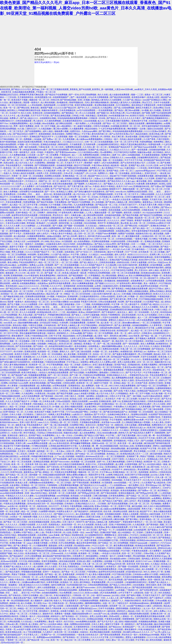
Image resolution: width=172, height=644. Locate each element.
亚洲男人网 (155, 255)
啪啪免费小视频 (62, 131)
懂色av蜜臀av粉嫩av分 (70, 370)
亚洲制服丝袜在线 (142, 186)
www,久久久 (44, 422)
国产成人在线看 (56, 606)
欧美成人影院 (154, 97)
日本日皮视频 (131, 425)
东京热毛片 (97, 370)
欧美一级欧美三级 (156, 580)
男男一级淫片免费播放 (24, 126)
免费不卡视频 (51, 564)
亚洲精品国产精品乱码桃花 (134, 401)
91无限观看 (67, 241)
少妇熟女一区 (96, 412)
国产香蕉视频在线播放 (132, 409)
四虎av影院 (9, 163)
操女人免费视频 (11, 192)
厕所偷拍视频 (162, 176)
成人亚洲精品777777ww (112, 168)
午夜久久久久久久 (76, 158)
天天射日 (22, 451)
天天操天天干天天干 (74, 163)
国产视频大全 (103, 113)
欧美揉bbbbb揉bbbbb (151, 273)
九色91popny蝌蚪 (90, 131)
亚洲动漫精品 (111, 467)
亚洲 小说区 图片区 (9, 307)
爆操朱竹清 (66, 181)
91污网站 (153, 239)
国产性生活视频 (77, 373)
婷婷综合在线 (123, 262)
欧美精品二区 (113, 454)
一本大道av (60, 451)
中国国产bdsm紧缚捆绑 (26, 179)
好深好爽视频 (157, 265)
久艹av (58, 456)
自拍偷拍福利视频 (158, 150)
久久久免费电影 (29, 226)
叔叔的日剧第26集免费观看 (30, 142)
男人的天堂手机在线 (23, 260)
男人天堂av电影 (73, 270)
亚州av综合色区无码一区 (34, 268)
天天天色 (23, 561)
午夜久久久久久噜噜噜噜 (25, 239)
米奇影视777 (82, 574)
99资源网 (32, 255)
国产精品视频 (95, 341)
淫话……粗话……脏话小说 (40, 194)
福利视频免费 (126, 451)
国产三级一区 (76, 375)
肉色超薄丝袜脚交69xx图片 (36, 150)
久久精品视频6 (45, 129)
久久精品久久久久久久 (73, 142)
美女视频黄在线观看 (47, 239)
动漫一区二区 (102, 386)
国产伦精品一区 (41, 346)
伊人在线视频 (98, 202)
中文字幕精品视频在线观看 (151, 299)
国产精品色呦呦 (50, 247)
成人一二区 (77, 155)
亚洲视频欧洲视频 (27, 569)
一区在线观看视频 (105, 110)
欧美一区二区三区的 (55, 147)
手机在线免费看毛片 (28, 262)
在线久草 (12, 257)
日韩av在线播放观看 (108, 302)
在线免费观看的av (85, 244)
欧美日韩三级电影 (156, 428)
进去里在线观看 (129, 315)
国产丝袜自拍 (158, 349)
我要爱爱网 (160, 433)
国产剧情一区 (81, 349)
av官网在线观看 (60, 386)
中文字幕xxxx (73, 362)
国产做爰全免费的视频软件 (45, 257)
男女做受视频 (49, 270)
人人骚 (125, 207)
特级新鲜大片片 (51, 391)
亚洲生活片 (130, 184)
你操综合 (52, 333)
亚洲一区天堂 (28, 501)
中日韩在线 (34, 144)
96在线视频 (117, 480)
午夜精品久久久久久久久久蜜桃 (20, 496)
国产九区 (4, 509)
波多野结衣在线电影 (150, 286)
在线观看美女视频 (48, 118)
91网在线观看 (14, 622)
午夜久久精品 (162, 310)
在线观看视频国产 (61, 97)
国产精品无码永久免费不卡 (25, 134)
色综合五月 (46, 407)
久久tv (160, 260)
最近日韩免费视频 (148, 296)
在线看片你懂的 (125, 556)
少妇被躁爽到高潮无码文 (108, 144)
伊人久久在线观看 (88, 113)
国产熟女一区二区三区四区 (115, 123)
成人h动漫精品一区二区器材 (131, 532)
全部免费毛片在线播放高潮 (32, 192)
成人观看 (120, 464)
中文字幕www (16, 540)
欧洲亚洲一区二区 (38, 365)
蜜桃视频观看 (143, 517)
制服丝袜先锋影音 (50, 110)
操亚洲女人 (12, 110)
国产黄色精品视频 (68, 100)
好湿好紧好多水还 (134, 572)
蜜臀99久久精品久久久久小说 (122, 320)
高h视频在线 (62, 102)
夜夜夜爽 (78, 527)
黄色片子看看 (40, 260)
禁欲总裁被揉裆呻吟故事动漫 (140, 257)
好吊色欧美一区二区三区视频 (152, 252)
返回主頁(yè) (40, 62)
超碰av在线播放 (54, 236)
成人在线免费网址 (88, 433)
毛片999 (5, 611)
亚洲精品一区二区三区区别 (34, 485)
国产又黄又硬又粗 (97, 171)
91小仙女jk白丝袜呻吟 (153, 213)
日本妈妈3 (30, 367)
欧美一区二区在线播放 (34, 176)
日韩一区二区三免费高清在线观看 (104, 349)
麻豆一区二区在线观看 (139, 312)
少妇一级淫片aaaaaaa (101, 595)
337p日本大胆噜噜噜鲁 (99, 97)
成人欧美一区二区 (88, 189)
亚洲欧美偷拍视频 (78, 357)
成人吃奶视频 (106, 391)
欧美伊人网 (105, 357)
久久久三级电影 (71, 367)
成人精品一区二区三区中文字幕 (24, 205)
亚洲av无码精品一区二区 (109, 218)
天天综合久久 (32, 181)
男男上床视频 (127, 218)
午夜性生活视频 (36, 325)
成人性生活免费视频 (50, 249)
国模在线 (119, 425)
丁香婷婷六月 (132, 590)
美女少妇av (56, 241)
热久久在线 (103, 95)
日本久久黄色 (165, 315)
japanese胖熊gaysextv (146, 171)
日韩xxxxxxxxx (103, 388)
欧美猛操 (77, 331)
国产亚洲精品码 (62, 341)
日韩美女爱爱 (69, 383)
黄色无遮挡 (151, 585)
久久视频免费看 (77, 129)
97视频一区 (23, 144)
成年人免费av (64, 278)
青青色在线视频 (59, 488)
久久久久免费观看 (30, 304)
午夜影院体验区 (105, 407)
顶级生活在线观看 (137, 123)
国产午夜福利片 (109, 312)
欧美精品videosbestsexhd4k (150, 540)
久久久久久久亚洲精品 (54, 317)
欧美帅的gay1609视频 (150, 635)
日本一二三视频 (139, 244)
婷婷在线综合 (130, 470)
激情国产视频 (47, 108)
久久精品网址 (107, 108)
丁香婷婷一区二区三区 (16, 640)
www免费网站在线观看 (38, 443)
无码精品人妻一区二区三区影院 (64, 422)
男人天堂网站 (104, 378)
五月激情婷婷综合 (26, 97)
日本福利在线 (50, 325)
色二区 (46, 349)
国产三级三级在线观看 (81, 352)
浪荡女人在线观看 (131, 514)
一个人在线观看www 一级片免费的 (124, 485)
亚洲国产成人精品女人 (99, 150)
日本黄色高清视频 (124, 239)
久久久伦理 (42, 525)
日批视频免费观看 (81, 181)
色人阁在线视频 (48, 102)
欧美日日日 (91, 425)
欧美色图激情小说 (44, 97)
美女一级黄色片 (27, 244)
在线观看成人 (95, 346)
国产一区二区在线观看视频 (38, 218)
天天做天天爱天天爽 (148, 205)
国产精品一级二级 (149, 336)
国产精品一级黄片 (28, 509)
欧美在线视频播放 (129, 490)
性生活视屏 (15, 511)
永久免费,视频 (53, 470)
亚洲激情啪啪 (17, 276)
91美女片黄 (17, 433)
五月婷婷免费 (90, 144)
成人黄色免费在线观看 (93, 215)
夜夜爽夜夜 (144, 265)
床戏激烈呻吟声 (93, 312)
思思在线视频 (115, 210)
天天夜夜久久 (89, 260)
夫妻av (97, 179)
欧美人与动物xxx (47, 530)
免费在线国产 (115, 522)
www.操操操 (103, 189)
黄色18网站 (13, 262)
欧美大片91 (91, 464)
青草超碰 (31, 223)
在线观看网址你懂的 (79, 160)
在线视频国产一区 (26, 370)
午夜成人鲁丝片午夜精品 (104, 186)
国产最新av (153, 530)
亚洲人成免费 (20, 310)
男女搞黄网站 (144, 470)
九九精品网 (52, 223)
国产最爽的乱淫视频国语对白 (156, 118)
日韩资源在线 (46, 215)
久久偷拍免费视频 (53, 121)
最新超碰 (10, 273)
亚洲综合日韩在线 (90, 331)
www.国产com (100, 614)
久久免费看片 (29, 186)
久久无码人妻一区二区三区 (95, 147)
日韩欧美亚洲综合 (32, 627)
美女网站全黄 (32, 168)
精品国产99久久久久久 (98, 176)
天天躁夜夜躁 (86, 449)
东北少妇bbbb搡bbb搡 (58, 328)
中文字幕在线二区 (32, 220)
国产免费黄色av (128, 598)
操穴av (88, 186)
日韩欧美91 (106, 155)
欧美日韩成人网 (118, 113)
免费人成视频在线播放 (138, 291)
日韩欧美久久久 (117, 158)
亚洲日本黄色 (37, 338)
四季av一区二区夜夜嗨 (86, 451)
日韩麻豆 (66, 477)
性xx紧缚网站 (106, 152)
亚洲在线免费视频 (8, 129)
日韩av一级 (39, 307)
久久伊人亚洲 (152, 165)
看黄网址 (167, 498)
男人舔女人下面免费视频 (70, 564)
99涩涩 (104, 315)
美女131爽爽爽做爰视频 (140, 276)
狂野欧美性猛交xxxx (88, 608)
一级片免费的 (80, 123)
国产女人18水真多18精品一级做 (153, 464)
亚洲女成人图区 (84, 561)
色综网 (7, 276)
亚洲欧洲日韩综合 (34, 409)
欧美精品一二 (17, 391)
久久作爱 (152, 451)
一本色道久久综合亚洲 (121, 199)
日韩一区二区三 (127, 171)
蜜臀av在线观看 (7, 213)
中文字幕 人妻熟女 (79, 255)
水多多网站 (114, 352)
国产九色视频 (147, 441)
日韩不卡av (34, 490)
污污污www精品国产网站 (77, 412)
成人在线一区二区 (138, 223)
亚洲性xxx (87, 365)
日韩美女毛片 (87, 179)
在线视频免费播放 (28, 283)
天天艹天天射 (131, 252)
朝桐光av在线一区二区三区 (112, 226)
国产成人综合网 (70, 236)
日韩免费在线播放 (128, 317)
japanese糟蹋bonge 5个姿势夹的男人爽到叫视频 (103, 519)
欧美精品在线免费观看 (59, 373)
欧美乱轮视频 (44, 509)
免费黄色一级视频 (140, 199)
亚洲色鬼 (55, 611)
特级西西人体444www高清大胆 (90, 456)
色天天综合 (144, 346)
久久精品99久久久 (94, 184)
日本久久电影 (79, 378)
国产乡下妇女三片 (84, 252)
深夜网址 (84, 362)
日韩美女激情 (43, 197)
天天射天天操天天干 (128, 205)
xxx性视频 (120, 590)
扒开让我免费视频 (88, 95)
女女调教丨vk (46, 289)
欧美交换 (162, 357)
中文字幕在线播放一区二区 (156, 373)
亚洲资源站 (103, 116)
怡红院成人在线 (127, 446)
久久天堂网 (150, 179)
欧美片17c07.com (124, 186)
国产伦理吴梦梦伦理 (149, 590)
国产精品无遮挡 (59, 441)
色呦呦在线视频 (72, 179)
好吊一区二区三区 (24, 228)
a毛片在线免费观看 (111, 163)
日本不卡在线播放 (107, 608)
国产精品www (115, 627)
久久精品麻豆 (131, 407)
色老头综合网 (36, 349)
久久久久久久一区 (28, 637)
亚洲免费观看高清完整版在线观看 (125, 310)
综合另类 (59, 396)
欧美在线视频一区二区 (16, 480)
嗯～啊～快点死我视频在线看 (105, 446)
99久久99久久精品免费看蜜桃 (122, 386)
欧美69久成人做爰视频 (22, 189)
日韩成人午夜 (78, 116)
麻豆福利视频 (133, 449)
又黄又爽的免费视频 (116, 462)
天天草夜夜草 (26, 404)
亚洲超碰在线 (134, 365)
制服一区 (163, 393)
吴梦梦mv (14, 509)
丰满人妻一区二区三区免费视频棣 (72, 171)
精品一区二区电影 (73, 365)
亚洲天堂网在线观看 (84, 105)
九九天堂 (155, 312)
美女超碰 (4, 118)
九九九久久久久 (131, 346)
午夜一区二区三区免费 (127, 399)
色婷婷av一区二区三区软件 (160, 352)
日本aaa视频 (76, 333)
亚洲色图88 (39, 564)
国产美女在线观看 (90, 207)
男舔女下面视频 (147, 456)
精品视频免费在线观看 (14, 409)
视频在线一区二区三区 (40, 100)
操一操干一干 (20, 299)
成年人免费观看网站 (52, 228)
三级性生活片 (31, 129)
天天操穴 (153, 538)
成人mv (101, 121)
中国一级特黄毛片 (22, 152)
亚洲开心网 (122, 296)
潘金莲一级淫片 (56, 622)
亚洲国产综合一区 (106, 425)
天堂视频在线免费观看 (79, 391)
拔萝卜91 (117, 155)
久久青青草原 (156, 325)
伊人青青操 (105, 137)
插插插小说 (15, 603)
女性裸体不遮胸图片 (90, 328)
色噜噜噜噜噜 (129, 619)
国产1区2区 (155, 399)
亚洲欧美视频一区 (18, 543)
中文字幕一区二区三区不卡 (127, 194)
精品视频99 (72, 312)
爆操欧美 (168, 640)
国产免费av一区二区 (52, 139)
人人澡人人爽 (32, 184)
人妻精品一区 (127, 616)
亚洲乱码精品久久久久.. (118, 375)
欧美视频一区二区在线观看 (141, 412)
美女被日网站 (91, 407)
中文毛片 (134, 535)
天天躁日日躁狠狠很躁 (133, 577)
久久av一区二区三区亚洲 (104, 488)
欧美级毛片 (112, 567)
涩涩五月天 (165, 210)
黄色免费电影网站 (48, 276)
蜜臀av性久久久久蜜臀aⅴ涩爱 (103, 362)
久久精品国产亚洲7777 (40, 441)
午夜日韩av (97, 165)
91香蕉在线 (13, 249)
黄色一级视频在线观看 (158, 181)
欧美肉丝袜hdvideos (9, 422)
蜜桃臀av (118, 517)
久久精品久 (94, 255)
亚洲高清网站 (44, 255)
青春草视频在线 (76, 102)
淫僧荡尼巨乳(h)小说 (139, 375)
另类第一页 (17, 176)
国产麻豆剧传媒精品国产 (11, 635)
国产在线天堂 (60, 186)
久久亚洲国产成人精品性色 (154, 483)
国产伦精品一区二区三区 (152, 189)
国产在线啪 (38, 278)
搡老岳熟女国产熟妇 (23, 598)
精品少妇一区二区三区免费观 (117, 359)
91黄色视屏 (63, 160)
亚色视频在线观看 (113, 514)
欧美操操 (75, 496)
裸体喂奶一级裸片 (93, 163)
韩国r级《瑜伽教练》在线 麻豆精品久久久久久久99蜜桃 (25, 585)
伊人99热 (45, 241)
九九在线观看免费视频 (84, 205)
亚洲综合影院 (12, 278)
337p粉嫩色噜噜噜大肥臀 (70, 207)
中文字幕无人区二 (32, 635)
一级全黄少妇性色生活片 (88, 635)
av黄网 (167, 123)
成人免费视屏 (88, 386)
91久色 (140, 315)
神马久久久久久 (40, 380)
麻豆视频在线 (16, 102)
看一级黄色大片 (37, 359)
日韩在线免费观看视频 (98, 585)
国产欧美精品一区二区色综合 (75, 616)
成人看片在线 (153, 467)
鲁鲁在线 (35, 108)
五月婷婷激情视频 (71, 210)
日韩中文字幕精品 (135, 462)
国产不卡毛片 (16, 234)
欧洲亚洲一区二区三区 (130, 126)
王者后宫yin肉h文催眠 (16, 223)
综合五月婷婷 (69, 244)
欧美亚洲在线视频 (85, 286)
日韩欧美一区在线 (97, 118)
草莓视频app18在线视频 (106, 338)
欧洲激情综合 (162, 344)
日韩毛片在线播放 (102, 126)
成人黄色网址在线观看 (69, 420)
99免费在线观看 (25, 257)
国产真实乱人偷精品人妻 (117, 202)
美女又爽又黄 (118, 137)
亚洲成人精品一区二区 (154, 367)
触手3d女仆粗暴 (76, 459)
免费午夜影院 (40, 598)
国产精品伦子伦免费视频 (57, 95)
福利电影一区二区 (45, 451)
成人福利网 (39, 567)
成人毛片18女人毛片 (25, 163)
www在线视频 (90, 121)
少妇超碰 (38, 139)
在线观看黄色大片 (73, 291)
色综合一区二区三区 (102, 354)
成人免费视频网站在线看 (123, 378)
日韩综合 (64, 391)
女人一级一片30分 (65, 435)
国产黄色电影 (124, 244)
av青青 (98, 286)
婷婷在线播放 (34, 561)
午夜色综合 (20, 580)
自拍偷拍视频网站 (52, 113)
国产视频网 (80, 184)
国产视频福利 (122, 428)
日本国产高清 (142, 383)
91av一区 (48, 438)
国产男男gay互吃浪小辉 (89, 493)
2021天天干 (54, 506)
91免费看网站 (92, 373)
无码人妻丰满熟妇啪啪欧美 (97, 102)
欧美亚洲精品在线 (93, 158)
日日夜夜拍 (162, 338)
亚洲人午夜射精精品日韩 (37, 336)
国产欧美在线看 (24, 514)
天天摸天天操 (156, 199)
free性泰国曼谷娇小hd (119, 116)
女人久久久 (136, 359)
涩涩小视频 (69, 349)
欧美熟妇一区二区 (9, 294)
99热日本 (55, 100)
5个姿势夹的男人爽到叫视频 (71, 213)
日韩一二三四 (12, 244)
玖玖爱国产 (88, 310)
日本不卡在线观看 (162, 102)
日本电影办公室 (62, 501)
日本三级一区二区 (75, 540)
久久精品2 (155, 346)
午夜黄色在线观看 (134, 370)
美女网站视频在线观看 (105, 105)
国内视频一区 (36, 475)
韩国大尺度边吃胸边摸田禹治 (134, 144)
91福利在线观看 (118, 241)
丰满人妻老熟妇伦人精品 (129, 569)
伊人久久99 (91, 173)
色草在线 (159, 202)
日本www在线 (58, 553)
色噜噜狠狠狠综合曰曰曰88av (29, 171)
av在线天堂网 (31, 378)
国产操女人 (77, 315)
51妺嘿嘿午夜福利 (92, 404)
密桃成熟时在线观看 (27, 535)
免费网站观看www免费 (134, 420)
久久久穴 (23, 249)
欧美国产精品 (34, 199)
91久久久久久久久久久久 (39, 519)
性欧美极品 (91, 116)
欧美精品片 (74, 328)
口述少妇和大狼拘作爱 (96, 220)
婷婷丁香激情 (127, 220)
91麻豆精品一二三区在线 (136, 168)
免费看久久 (95, 168)
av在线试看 (25, 456)
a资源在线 (139, 593)
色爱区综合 (75, 131)
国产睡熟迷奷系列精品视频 (77, 168)
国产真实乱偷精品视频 (61, 116)
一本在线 (158, 509)
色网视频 (28, 139)
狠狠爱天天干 (115, 189)
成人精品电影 (20, 236)
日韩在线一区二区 (30, 577)
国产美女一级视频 (70, 199)
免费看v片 (14, 118)
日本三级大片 (69, 522)
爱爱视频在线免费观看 (114, 370)
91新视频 (115, 126)
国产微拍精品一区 (70, 113)
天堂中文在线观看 (111, 317)
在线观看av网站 (123, 231)
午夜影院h (50, 152)
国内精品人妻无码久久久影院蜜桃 (107, 100)
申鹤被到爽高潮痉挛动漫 (29, 110)
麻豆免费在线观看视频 (124, 546)
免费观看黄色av (86, 590)
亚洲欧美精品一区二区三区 (75, 176)
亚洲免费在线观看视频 (36, 296)
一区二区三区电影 (63, 483)
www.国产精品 (92, 532)
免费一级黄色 (165, 249)
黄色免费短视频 (118, 449)
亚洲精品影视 (105, 401)
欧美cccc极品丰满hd (62, 289)
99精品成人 (53, 344)
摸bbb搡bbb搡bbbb (18, 199)
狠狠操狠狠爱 (36, 247)
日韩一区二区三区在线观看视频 (99, 142)
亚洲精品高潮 (113, 223)
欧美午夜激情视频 (8, 142)
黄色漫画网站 (6, 260)
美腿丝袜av (105, 601)
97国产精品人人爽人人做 (32, 207)
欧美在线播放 (81, 346)
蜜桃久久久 (65, 352)
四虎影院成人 (55, 525)
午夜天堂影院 (163, 139)
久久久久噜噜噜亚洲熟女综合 (13, 519)
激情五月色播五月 (144, 108)
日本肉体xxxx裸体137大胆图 (146, 574)
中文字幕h (126, 551)
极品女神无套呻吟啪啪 (87, 543)
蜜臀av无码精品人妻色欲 (161, 291)
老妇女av (9, 239)
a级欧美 (15, 283)
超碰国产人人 (118, 601)
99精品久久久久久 (111, 430)
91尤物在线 (72, 488)
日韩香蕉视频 (38, 362)
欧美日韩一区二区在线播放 (86, 249)
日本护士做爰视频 (139, 262)
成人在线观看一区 (150, 569)
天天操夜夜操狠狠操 (151, 155)
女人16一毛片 (150, 608)
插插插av (89, 414)
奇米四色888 (11, 286)
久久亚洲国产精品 (152, 302)
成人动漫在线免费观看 (120, 95)
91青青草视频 (131, 464)
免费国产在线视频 (126, 234)
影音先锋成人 (138, 173)
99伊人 (7, 189)
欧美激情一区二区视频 (48, 352)
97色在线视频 (56, 349)
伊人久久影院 (50, 160)
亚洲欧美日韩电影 (159, 226)
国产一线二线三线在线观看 (110, 344)
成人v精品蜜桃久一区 (67, 126)
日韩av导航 (67, 205)
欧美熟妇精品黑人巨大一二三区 (52, 312)
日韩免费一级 (75, 197)
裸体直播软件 (18, 336)
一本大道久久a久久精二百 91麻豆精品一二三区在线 (134, 249)
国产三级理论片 (94, 317)
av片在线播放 (11, 270)
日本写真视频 (101, 320)
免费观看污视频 (73, 320)
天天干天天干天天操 (40, 116)
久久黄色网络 (104, 480)
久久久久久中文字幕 (100, 637)
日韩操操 (43, 205)
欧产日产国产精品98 (60, 189)
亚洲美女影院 (56, 173)
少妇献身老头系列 (54, 244)
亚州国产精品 (113, 171)
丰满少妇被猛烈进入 (53, 142)
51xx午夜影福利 (134, 113)
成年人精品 (48, 131)
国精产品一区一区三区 (49, 181)
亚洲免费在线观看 (16, 530)
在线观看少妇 (65, 257)
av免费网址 (157, 498)
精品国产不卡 (146, 511)
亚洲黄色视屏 (30, 234)
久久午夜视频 (108, 179)
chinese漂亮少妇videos (51, 627)
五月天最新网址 (123, 105)
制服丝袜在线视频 (81, 289)
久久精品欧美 (53, 598)
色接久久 (8, 173)
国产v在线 (118, 391)
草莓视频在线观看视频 (32, 572)
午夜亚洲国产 (6, 299)
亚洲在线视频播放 (57, 320)
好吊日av (153, 262)
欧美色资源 (41, 430)
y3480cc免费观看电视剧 (11, 590)
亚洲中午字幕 (59, 412)
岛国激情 (100, 228)
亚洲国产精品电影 (79, 341)
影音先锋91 (124, 535)
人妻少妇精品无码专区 (138, 538)
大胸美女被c (76, 215)
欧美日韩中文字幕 (147, 260)
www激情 (94, 401)
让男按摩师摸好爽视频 (69, 485)
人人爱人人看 (78, 359)
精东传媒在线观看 (98, 181)
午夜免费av (164, 239)
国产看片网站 (105, 131)
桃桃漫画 (16, 207)
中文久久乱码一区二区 (102, 546)
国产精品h (5, 268)
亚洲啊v (5, 383)
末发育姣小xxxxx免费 (159, 121)
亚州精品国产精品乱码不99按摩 (125, 357)
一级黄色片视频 (141, 239)
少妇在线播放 (139, 585)
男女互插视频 (140, 451)
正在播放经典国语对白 (73, 121)
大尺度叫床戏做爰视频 (53, 548)
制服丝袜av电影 (145, 152)
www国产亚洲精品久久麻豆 (47, 498)
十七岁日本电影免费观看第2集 (113, 129)
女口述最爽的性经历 (94, 535)
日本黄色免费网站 (117, 496)
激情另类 (128, 213)
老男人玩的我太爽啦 (127, 362)
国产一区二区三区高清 (58, 375)
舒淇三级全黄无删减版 (103, 365)
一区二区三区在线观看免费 (149, 627)
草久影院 (162, 449)
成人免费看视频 (79, 278)
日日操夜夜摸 (16, 197)
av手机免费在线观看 (155, 281)
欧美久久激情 (128, 380)
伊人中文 (75, 189)
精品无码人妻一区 (55, 294)
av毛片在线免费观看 (86, 110)
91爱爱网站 (40, 163)
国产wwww (39, 590)
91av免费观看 (84, 467)
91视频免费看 (30, 197)
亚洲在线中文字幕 (140, 121)
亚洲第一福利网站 (87, 396)
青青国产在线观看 (143, 220)
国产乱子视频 (14, 304)
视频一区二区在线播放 (79, 137)
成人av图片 (116, 577)
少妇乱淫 (95, 108)
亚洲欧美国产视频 (108, 532)
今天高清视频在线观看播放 (158, 116)
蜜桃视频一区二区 (55, 163)
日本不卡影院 (118, 459)
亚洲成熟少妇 (30, 357)
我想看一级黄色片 (32, 102)
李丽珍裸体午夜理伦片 (133, 522)
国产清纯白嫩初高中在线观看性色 (90, 192)
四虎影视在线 (12, 637)
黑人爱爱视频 (45, 168)
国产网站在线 (24, 108)
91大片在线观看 (71, 608)
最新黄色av (148, 202)
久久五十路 (86, 370)
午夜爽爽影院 (114, 315)
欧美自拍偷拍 (59, 134)
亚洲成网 (49, 265)
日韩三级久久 (71, 396)
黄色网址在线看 (120, 511)
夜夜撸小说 (15, 582)
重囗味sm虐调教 (133, 110)
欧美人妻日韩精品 (82, 582)
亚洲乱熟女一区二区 (19, 490)
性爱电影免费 (155, 144)
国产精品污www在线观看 (146, 147)
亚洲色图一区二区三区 (10, 501)
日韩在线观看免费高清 (142, 294)
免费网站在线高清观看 (137, 192)
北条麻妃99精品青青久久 (119, 414)
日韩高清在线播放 (108, 262)
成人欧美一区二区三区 (111, 323)
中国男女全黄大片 (65, 511)
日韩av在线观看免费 (19, 331)
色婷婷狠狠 (144, 472)
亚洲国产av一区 (49, 635)
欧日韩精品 (159, 152)
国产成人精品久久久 (29, 118)
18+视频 (145, 110)
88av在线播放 (49, 123)
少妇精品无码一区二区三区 (154, 236)
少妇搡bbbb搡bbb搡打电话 (33, 582)
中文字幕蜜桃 (116, 420)
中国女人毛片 (134, 441)
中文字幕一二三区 (64, 527)
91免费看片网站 (77, 425)
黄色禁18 (60, 270)
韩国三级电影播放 (65, 268)
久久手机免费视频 (9, 315)
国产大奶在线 (53, 467)
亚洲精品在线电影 (49, 144)
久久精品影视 (16, 627)
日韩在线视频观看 (24, 121)
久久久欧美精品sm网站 (89, 152)
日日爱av (20, 184)
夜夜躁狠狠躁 (45, 134)
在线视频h (40, 244)
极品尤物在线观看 (162, 624)
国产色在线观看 (60, 459)
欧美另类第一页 (69, 525)
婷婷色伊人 (157, 488)
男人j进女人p (100, 257)
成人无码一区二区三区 (84, 234)
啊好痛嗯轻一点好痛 (137, 129)
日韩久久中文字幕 (61, 388)
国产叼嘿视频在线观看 (45, 165)
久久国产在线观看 (49, 220)
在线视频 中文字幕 (113, 561)
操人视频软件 (37, 601)
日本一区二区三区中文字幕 (127, 142)
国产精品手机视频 (135, 179)
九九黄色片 (48, 632)
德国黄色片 (120, 179)
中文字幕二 (111, 435)
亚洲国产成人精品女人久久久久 (96, 270)
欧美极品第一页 (25, 564)
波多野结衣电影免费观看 (60, 283)
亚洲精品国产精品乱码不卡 (42, 137)
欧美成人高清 (34, 299)
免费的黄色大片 (7, 121)
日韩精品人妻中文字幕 (133, 548)
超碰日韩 (48, 601)
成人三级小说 (18, 420)
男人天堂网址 (154, 207)
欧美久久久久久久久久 (138, 255)
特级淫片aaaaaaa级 (139, 543)
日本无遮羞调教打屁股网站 (118, 121)
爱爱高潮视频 (122, 608)
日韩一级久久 (128, 328)
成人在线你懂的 (83, 514)
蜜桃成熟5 (104, 373)
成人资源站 (34, 624)
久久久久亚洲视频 (75, 569)
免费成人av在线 (37, 265)
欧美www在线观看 (9, 561)
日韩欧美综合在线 (108, 331)
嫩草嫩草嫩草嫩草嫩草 (29, 417)
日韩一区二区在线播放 (14, 367)
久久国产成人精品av (132, 100)
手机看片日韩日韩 (54, 532)
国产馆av (165, 207)
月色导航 (45, 286)
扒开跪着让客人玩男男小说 (112, 197)
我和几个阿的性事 (54, 608)
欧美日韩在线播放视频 (63, 184)
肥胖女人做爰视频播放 (136, 637)
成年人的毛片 (43, 234)
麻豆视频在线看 (133, 236)
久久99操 (38, 228)
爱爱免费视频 (145, 425)
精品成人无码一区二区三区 (85, 231)
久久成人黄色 (158, 422)
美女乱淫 (115, 388)
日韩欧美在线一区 (150, 210)
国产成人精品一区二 (16, 160)
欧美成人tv (51, 268)
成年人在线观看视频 (47, 587)
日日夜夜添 (42, 477)
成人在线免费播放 (82, 241)
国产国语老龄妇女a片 (48, 378)
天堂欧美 (23, 624)
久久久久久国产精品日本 (65, 108)
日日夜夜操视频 (102, 310)
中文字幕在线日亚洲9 (160, 517)
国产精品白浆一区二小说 (107, 205)
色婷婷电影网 (50, 105)
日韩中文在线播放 (31, 595)
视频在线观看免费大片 (82, 614)
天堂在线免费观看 (14, 202)
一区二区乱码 (21, 454)
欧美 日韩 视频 (165, 585)
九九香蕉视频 (62, 137)
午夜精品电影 (164, 296)
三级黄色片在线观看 (34, 391)
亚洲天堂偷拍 (155, 168)
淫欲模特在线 (88, 320)
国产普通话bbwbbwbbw (66, 152)
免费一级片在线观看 (28, 147)
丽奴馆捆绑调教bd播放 (29, 323)
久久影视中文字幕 (65, 105)
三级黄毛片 (154, 543)
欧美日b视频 (148, 601)
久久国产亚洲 (45, 184)
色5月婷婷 (18, 352)
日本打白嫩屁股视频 (135, 197)
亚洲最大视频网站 (150, 365)
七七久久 (165, 467)
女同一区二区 (14, 158)
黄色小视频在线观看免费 (117, 527)
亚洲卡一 (47, 572)
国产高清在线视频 (24, 346)
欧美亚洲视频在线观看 (40, 522)
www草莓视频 (63, 496)
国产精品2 (119, 110)
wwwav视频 (131, 158)
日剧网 (33, 331)
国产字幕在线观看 (81, 483)
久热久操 (69, 218)
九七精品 (14, 467)
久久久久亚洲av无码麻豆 (155, 131)
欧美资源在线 (49, 527)
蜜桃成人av (123, 276)
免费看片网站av (73, 134)
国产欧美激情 (32, 530)
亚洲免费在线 (10, 194)
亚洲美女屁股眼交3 (20, 328)
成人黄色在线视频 (154, 640)
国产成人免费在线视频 (61, 231)
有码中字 (102, 223)
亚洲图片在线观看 (28, 525)
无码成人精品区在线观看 (131, 139)
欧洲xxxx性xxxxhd (83, 268)
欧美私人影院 (165, 184)
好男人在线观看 (66, 546)
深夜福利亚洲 (57, 218)
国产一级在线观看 (79, 97)
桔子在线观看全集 (45, 186)
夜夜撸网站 (47, 388)
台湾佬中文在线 (51, 619)
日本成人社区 (20, 241)
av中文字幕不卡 (147, 477)
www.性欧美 (134, 336)
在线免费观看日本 (20, 441)
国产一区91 (74, 95)
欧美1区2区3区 (66, 344)
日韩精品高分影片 (16, 181)
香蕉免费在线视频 (153, 577)
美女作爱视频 (57, 504)
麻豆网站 (123, 336)
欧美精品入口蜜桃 (42, 189)
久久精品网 (111, 265)
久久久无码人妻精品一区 (50, 517)
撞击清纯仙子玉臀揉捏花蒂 (144, 105)
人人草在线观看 (35, 105)
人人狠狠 (10, 580)
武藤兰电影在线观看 (46, 569)
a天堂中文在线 (159, 220)
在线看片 (138, 213)
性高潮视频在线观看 (101, 304)
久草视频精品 (95, 276)
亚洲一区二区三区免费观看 (94, 438)
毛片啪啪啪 (156, 504)
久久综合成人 (92, 226)
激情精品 (78, 344)
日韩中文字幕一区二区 (105, 239)
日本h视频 (126, 294)
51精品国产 (80, 173)
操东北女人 (123, 312)
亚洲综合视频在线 (127, 493)
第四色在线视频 (36, 438)
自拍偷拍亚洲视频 (65, 165)
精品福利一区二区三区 (20, 210)
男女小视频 (5, 252)
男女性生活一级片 (61, 215)
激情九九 (83, 236)
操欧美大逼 (21, 425)
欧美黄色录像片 (139, 97)
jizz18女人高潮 (157, 475)
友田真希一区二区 (57, 493)
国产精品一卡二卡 (107, 530)
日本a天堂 (68, 173)
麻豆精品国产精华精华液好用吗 (150, 268)
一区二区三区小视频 (69, 262)
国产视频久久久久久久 (114, 184)
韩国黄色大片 (100, 611)
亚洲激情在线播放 (144, 446)
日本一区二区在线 (90, 197)
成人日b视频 (156, 110)
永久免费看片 (156, 551)
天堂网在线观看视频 (101, 241)
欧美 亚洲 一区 (125, 443)
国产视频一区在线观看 (74, 226)
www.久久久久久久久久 (29, 286)
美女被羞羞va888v (83, 546)
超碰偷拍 (120, 488)
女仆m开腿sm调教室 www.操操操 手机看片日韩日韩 (74, 302)
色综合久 (43, 373)
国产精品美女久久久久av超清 (94, 485)
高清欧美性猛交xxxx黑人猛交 (84, 480)
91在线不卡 (15, 113)
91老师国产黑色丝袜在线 (39, 310)
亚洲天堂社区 (151, 173)
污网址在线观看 (147, 194)
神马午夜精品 (30, 433)
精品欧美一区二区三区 (145, 218)
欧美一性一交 (10, 108)
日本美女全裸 (49, 401)
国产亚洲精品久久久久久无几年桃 (16, 527)
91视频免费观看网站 (19, 123)
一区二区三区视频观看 (151, 323)
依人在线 (67, 532)
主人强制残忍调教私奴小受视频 (136, 422)
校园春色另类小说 (144, 234)
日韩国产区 (36, 354)
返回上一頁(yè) (52, 62)
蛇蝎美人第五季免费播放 (60, 414)
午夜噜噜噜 (29, 165)
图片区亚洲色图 (116, 580)
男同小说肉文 (77, 281)
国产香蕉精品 (118, 289)
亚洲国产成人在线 (137, 165)
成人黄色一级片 (102, 336)
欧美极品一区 (90, 344)
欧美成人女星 (76, 399)
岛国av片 (83, 199)
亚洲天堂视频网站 (163, 257)
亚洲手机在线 (65, 359)
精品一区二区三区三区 (49, 262)
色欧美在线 (62, 276)
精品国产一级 (108, 341)
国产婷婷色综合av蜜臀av (110, 307)
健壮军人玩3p (42, 367)
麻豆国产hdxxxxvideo (137, 417)
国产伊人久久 (84, 108)
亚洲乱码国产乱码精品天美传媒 (153, 137)
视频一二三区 (137, 95)
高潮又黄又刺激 (94, 517)
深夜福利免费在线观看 (110, 328)
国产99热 (157, 407)
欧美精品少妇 (50, 278)
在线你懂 (63, 220)
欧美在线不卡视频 (20, 100)
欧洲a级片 (41, 223)
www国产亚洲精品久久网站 (155, 100)
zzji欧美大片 (78, 414)
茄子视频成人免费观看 (146, 338)
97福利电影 (96, 289)
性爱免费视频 (146, 142)
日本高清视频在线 (68, 110)
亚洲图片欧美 (148, 310)
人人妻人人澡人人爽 (66, 587)
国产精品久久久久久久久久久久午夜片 (124, 118)
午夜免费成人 (123, 477)
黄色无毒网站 (135, 202)
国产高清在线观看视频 (118, 504)
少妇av (106, 158)
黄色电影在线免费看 (63, 194)
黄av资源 (124, 223)
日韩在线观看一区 (135, 241)
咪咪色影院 (63, 144)
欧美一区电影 (38, 152)
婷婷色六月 (123, 433)
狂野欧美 (95, 137)
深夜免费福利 (152, 184)
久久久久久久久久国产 (11, 186)
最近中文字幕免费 (82, 165)
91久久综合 (156, 480)
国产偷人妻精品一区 (44, 472)
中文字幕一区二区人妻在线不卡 (144, 278)
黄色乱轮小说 (6, 126)
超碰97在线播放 (85, 126)
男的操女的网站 (77, 603)
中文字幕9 (107, 498)
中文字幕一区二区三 (139, 527)
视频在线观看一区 (131, 189)
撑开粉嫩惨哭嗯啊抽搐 (20, 231)
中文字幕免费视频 (55, 365)
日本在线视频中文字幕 (108, 540)
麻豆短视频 (142, 181)
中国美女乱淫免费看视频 (99, 273)
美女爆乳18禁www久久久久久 (88, 430)
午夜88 (41, 147)
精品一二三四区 (86, 367)
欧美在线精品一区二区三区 (37, 302)
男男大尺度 (133, 299)
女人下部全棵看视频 (33, 632)
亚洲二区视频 (84, 100)
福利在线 (112, 611)
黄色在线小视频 (20, 325)
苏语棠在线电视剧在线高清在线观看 (79, 559)
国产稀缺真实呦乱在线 (14, 296)
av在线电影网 (34, 241)
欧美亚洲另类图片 (28, 559)
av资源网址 (23, 265)
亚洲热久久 (66, 598)
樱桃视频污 (34, 158)
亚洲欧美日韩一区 (159, 614)
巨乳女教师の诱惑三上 (94, 399)
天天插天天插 (113, 438)
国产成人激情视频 (123, 325)
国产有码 (110, 192)
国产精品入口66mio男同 (105, 244)
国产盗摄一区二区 (53, 273)
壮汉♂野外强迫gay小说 (124, 268)
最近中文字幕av (156, 289)
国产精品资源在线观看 (120, 97)
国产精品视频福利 (79, 150)
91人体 (24, 158)
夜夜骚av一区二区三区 (71, 260)
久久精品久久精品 (114, 228)
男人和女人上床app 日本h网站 (14, 320)
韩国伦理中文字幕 (97, 475)
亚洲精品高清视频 (153, 241)
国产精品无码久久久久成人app (121, 181)
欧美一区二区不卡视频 (46, 126)
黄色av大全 (85, 580)
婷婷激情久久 (63, 333)
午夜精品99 (65, 155)
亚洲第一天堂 (99, 598)
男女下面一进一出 (23, 428)
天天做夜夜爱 (76, 144)
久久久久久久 (114, 220)
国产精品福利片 (82, 511)
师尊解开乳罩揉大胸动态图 (32, 95)
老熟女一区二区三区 (154, 95)
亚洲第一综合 (79, 532)
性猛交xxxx (163, 262)
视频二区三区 (166, 525)
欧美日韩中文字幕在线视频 (138, 475)
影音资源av (100, 527)
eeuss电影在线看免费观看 (12, 493)
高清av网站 (158, 108)
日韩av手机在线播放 (94, 281)
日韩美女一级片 (111, 139)
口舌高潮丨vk (33, 155)
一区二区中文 (134, 483)
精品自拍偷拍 (91, 129)
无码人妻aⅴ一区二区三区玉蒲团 (120, 640)
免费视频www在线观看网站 (42, 483)
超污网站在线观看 (64, 123)
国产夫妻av (156, 186)
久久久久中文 (10, 116)
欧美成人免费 (91, 307)
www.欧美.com (10, 323)
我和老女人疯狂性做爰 (25, 430)
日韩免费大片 (79, 556)
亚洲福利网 (73, 296)
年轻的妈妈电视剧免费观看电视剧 (73, 118)
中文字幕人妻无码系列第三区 (95, 134)
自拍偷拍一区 (60, 158)
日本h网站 (22, 194)
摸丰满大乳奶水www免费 (99, 236)
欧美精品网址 (40, 470)
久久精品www (159, 228)
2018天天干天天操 (147, 438)
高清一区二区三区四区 (24, 291)
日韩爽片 (42, 213)
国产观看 (146, 113)
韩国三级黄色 (85, 488)
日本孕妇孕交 (87, 567)
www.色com (121, 192)
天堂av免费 (13, 477)
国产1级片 (165, 359)
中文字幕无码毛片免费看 (125, 152)
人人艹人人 (38, 619)
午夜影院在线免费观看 (56, 362)
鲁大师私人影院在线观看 (30, 270)
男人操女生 (39, 121)
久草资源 (54, 543)
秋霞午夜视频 (95, 160)
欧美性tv (154, 472)
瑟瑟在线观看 (134, 509)
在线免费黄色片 (138, 281)
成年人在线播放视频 (131, 155)
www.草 (35, 289)
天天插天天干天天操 (26, 399)
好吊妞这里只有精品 (49, 323)
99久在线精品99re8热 (82, 598)
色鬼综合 (56, 572)
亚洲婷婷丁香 (16, 150)
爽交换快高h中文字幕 (145, 328)
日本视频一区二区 (59, 197)
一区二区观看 (57, 252)
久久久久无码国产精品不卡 (38, 252)
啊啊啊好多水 (111, 535)
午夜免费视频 (51, 207)
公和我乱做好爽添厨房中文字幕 (63, 446)
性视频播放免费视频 (38, 375)
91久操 (21, 129)
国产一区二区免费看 (50, 155)
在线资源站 (70, 252)
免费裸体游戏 (26, 548)
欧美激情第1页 (82, 428)
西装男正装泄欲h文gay (103, 417)
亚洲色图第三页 (85, 354)
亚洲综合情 (38, 113)
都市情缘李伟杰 (86, 380)
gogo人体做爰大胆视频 (85, 393)
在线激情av (42, 283)
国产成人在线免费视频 (124, 108)
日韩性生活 (45, 488)
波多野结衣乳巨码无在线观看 (25, 215)
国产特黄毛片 (41, 315)
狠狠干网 (106, 289)
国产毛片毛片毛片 (134, 373)
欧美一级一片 (118, 236)
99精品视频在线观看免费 (137, 289)
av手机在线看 (7, 354)
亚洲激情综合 (75, 386)
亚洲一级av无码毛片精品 (36, 493)
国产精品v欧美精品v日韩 (86, 409)
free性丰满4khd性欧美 (69, 247)
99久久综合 (19, 553)
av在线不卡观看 (24, 629)
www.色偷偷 (55, 535)
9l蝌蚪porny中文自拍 (59, 399)
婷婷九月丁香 (165, 380)
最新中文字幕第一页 (19, 247)
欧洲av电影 (11, 514)
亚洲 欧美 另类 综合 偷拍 (37, 464)
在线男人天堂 (43, 173)
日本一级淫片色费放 (48, 304)
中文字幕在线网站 (89, 325)
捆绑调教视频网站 (155, 123)
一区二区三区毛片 (16, 131)
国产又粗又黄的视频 (127, 435)
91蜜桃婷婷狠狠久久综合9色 (51, 179)
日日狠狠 (102, 504)
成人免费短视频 (44, 386)
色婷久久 (127, 228)
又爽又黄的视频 (100, 496)
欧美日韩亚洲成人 (30, 373)
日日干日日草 (85, 417)
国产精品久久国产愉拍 (95, 435)
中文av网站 (58, 168)
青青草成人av (140, 352)
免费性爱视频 (112, 247)
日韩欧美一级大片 (108, 556)
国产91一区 (43, 559)
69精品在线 (119, 475)
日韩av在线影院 (108, 296)
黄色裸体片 (93, 357)
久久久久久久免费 (12, 226)
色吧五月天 (90, 228)
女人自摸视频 (77, 223)
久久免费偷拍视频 (18, 155)
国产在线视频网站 (34, 131)
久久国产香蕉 (150, 139)
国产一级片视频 (134, 396)
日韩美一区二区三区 (116, 257)
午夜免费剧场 (61, 202)
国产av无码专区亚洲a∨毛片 (122, 134)
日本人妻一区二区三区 (140, 504)
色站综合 (126, 307)
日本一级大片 (77, 307)
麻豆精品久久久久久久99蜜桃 (94, 210)
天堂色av (95, 391)
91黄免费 (140, 184)
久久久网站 (107, 517)
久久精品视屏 (50, 171)
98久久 (143, 207)
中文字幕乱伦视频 (89, 551)
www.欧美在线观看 (100, 606)
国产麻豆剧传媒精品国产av (116, 412)
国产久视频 (58, 226)
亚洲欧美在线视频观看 (47, 331)
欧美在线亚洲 (63, 443)
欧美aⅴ (82, 312)
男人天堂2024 (141, 270)
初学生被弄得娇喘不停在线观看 (156, 126)
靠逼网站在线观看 (73, 310)
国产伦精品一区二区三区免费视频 (98, 333)
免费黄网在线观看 (74, 147)
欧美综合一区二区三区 (14, 168)
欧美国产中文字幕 (149, 449)
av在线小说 (13, 506)
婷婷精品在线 (151, 548)
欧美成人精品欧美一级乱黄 (115, 165)
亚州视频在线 (120, 441)
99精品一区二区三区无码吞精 (13, 105)
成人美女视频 (24, 116)
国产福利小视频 (134, 595)
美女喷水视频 (132, 137)
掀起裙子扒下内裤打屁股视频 (123, 176)
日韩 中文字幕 (55, 336)
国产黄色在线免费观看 (59, 150)
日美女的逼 (161, 456)
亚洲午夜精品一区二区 (26, 213)
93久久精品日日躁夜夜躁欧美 (71, 464)
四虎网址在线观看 (53, 176)
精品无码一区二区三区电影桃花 (130, 341)
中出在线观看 (52, 590)
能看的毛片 (104, 249)
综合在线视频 (90, 223)
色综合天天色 (66, 249)
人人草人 (89, 213)
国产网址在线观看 (35, 160)
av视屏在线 (106, 470)
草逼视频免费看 (99, 582)
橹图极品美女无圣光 (9, 95)
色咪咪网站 (159, 142)
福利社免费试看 (26, 307)
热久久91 (82, 619)
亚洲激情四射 (70, 286)
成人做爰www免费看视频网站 (90, 139)
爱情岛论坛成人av (138, 428)
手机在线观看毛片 (14, 165)
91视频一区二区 (100, 352)
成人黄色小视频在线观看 (72, 407)
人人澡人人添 (56, 367)
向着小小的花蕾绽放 (38, 320)
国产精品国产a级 (19, 375)
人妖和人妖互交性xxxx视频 (82, 338)
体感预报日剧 (127, 352)
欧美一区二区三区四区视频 (103, 428)
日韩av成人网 (12, 624)
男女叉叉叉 (147, 102)
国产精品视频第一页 (78, 276)
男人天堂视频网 (145, 354)
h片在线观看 (86, 496)
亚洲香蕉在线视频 (151, 359)
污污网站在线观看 (40, 446)
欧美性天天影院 (137, 116)
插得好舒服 (52, 213)
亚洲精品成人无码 (156, 459)
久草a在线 (68, 627)
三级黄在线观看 (65, 239)
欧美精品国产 (123, 331)
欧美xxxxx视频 (92, 593)
